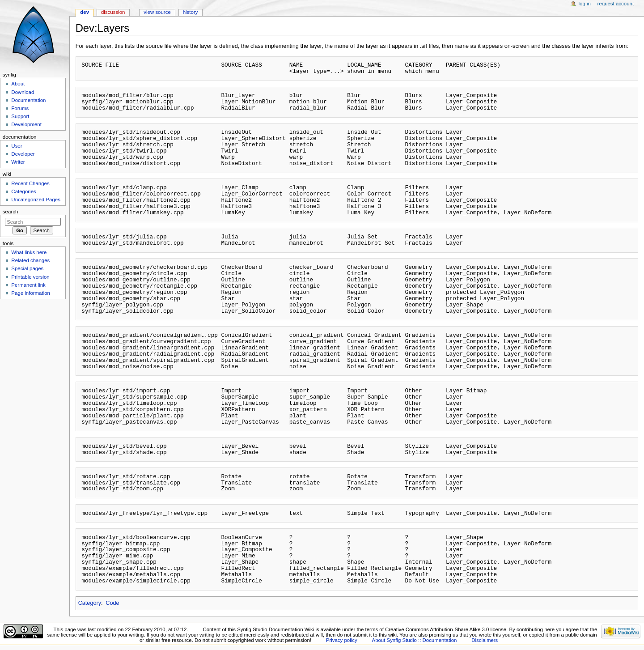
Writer (18, 162)
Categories (23, 191)
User (17, 146)
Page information (31, 293)
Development (26, 124)
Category (90, 603)
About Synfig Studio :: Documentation (415, 640)
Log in (585, 4)
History (191, 12)
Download (23, 92)
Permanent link (28, 285)
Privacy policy (342, 640)
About (18, 84)
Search (11, 212)
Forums (20, 108)
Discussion (113, 12)
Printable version (30, 277)
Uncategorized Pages (36, 200)
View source (157, 12)
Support (20, 116)
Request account (616, 4)
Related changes (30, 260)
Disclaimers (485, 640)
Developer (23, 154)
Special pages (27, 268)
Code (112, 603)
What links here (29, 252)
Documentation (28, 100)
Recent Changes (30, 183)
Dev (85, 12)
